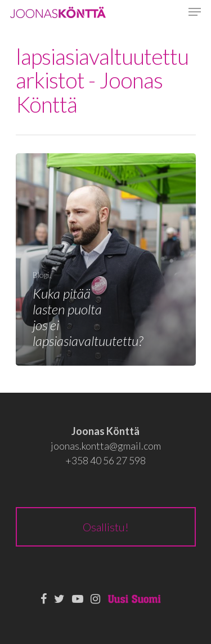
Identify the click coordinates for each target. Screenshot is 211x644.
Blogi (41, 275)
